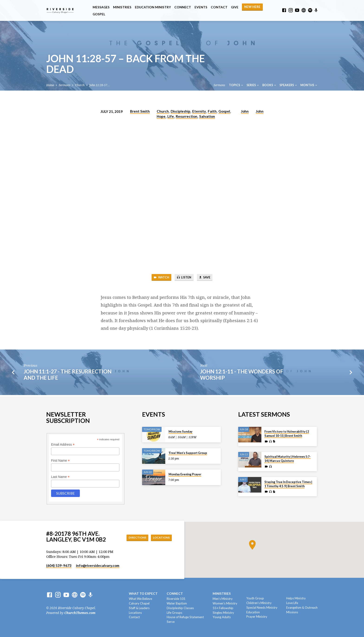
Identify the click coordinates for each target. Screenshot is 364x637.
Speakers (289, 85)
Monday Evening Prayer (185, 474)
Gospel (99, 14)
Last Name (60, 477)
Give (235, 7)
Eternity (199, 111)
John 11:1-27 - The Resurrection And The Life (68, 376)
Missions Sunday (180, 431)
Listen (184, 278)
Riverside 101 (176, 599)
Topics (236, 85)
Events (201, 7)
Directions (133, 537)
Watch (158, 278)
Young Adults (222, 617)
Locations (160, 537)
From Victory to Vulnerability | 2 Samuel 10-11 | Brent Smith (287, 434)
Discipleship (180, 111)
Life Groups (174, 613)
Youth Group (255, 598)
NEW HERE (252, 7)
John (245, 111)
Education (253, 612)
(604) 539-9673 (59, 565)
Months (309, 85)
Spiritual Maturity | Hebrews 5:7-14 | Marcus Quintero (288, 459)
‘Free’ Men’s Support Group (188, 453)
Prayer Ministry (257, 617)
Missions (292, 612)
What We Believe (140, 599)
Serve (171, 622)
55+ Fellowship (223, 608)
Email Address (63, 445)
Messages (101, 7)
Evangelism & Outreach (302, 608)
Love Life (292, 603)
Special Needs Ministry (262, 608)
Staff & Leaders (139, 608)
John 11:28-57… (99, 85)
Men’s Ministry (223, 599)
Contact (219, 7)
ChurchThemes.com (80, 613)
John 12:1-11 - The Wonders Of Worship (242, 376)
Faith (212, 111)
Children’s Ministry (259, 603)
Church (80, 85)
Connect (183, 7)
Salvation (207, 116)
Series (253, 85)
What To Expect (143, 594)
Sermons (65, 85)
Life (171, 116)
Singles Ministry (223, 613)
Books (270, 85)
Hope (161, 116)
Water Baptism (177, 603)
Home (50, 85)
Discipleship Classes (180, 608)
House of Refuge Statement (185, 617)
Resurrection (187, 116)
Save (208, 278)
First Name (60, 461)
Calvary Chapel (139, 603)
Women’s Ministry (225, 603)
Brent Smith (140, 111)
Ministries (122, 7)
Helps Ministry (296, 598)
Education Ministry (153, 7)
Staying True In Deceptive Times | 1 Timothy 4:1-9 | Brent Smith (288, 484)
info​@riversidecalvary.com (98, 565)
